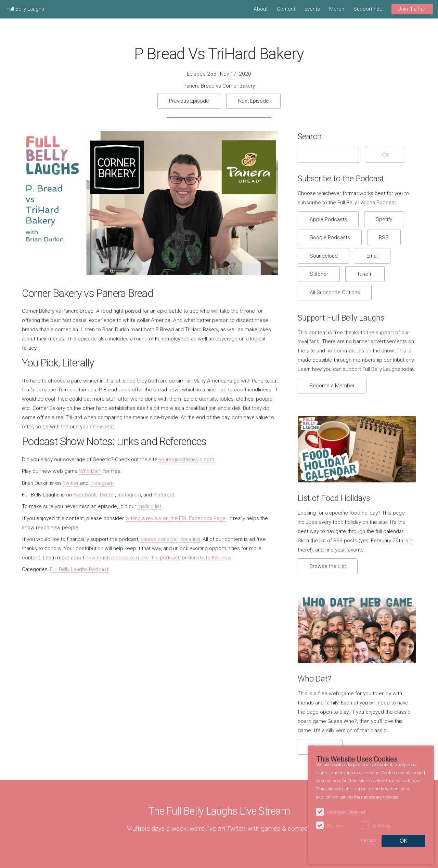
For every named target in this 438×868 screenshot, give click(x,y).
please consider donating (170, 539)
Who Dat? (90, 471)
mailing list (150, 506)
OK (404, 841)
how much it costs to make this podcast (132, 558)
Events (312, 9)
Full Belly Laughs (25, 9)
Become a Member (332, 386)
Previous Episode (189, 101)
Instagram (102, 483)
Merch (337, 9)
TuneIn (365, 274)
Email (372, 256)
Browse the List (328, 566)
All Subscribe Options (335, 293)
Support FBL (368, 9)
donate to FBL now (210, 558)
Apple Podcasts (328, 219)
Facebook (85, 495)
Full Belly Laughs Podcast (79, 569)
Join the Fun (412, 9)
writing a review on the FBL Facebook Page (175, 518)
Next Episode (254, 101)
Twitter (70, 483)
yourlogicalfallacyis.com (186, 459)
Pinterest (164, 495)
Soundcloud (324, 256)
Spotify (384, 219)
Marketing (381, 826)
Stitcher (319, 274)
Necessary (347, 812)
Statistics (336, 826)
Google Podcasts (330, 237)
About (261, 9)
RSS (384, 237)
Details (369, 841)
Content (286, 9)
